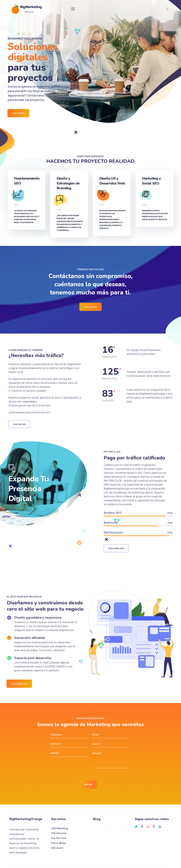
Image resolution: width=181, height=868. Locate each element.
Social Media (58, 833)
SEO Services (59, 823)
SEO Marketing (60, 818)
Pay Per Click (59, 828)
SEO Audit (57, 837)
